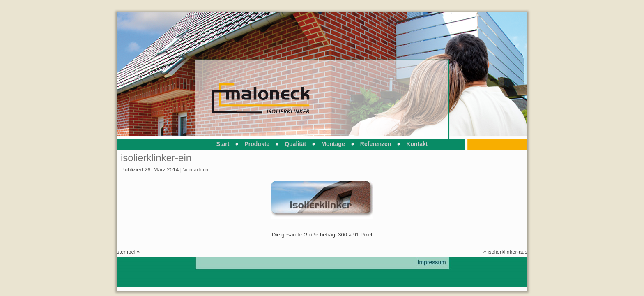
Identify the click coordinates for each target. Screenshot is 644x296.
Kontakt (417, 144)
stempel (126, 252)
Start (223, 144)
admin (201, 170)
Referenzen (376, 144)
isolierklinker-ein (156, 158)
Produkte (257, 144)
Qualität (295, 144)
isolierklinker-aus (507, 252)
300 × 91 (348, 235)
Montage (333, 144)
